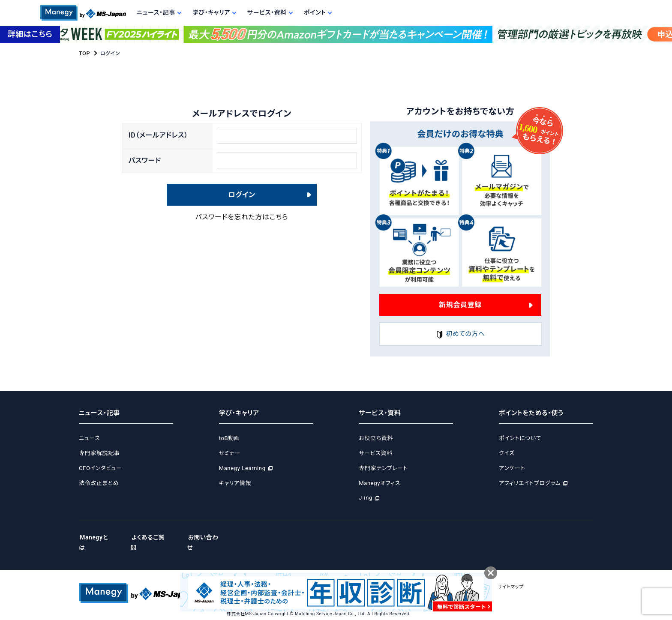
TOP (84, 54)
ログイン (242, 199)
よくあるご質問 (154, 538)
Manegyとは (97, 538)
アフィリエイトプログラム (530, 483)
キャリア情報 (235, 483)
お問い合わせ (213, 538)
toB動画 (229, 439)
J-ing (366, 498)
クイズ (507, 453)
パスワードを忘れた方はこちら (242, 222)
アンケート (512, 468)
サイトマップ (534, 577)
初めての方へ (460, 334)
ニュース (89, 439)
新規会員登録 (460, 304)
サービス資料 (376, 453)
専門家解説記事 (99, 453)
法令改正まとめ (99, 483)
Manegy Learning (242, 468)
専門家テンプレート (383, 468)
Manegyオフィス (379, 483)
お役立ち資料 (376, 439)
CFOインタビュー (100, 468)
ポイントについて (520, 439)
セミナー (230, 453)
